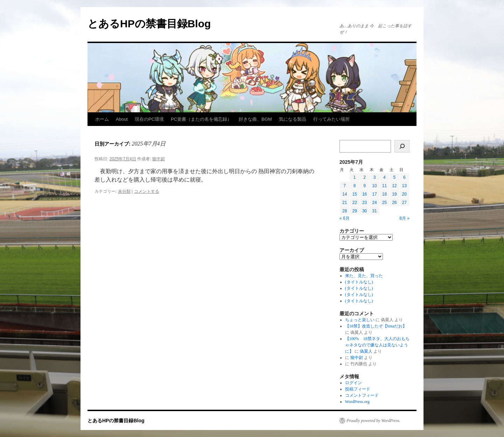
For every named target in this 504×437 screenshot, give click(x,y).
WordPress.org (357, 402)
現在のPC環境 (149, 119)
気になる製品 (293, 119)
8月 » (404, 218)
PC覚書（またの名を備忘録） (201, 119)
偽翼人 (366, 351)
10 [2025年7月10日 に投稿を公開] (374, 186)
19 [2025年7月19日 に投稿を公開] (394, 194)
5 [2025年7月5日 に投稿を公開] (394, 177)
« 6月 (345, 218)
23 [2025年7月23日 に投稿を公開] (365, 203)
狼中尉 (159, 159)
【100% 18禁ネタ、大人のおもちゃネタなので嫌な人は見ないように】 (377, 345)
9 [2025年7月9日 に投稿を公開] (365, 186)
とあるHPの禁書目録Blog (149, 24)
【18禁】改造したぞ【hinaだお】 (376, 326)
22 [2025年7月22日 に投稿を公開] (354, 203)
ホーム (102, 119)
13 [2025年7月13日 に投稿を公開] (404, 186)
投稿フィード (358, 389)
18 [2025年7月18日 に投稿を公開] (384, 194)
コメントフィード (362, 395)
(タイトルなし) (359, 282)
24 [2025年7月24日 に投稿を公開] (374, 203)
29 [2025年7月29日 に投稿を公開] (354, 211)
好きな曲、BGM (255, 119)
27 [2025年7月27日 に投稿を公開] (404, 203)
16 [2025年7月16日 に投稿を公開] (365, 194)
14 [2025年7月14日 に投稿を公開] (345, 194)
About (122, 119)
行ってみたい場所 (331, 119)
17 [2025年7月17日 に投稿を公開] (374, 194)
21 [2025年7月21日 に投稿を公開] (345, 203)
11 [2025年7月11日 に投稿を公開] (384, 186)
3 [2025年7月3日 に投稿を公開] (375, 177)
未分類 (124, 191)
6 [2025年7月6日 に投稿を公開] (404, 177)
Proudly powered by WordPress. (373, 421)
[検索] (402, 146)
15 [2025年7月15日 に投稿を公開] (354, 194)
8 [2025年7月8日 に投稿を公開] (355, 186)
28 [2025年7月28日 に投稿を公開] (345, 211)
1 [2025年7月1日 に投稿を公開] (355, 177)
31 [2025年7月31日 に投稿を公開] (374, 211)
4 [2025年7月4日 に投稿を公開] (384, 177)
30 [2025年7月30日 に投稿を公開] (365, 211)
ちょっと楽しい (360, 320)
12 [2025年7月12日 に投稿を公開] (394, 186)
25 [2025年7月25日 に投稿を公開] (384, 203)
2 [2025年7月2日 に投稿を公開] (365, 177)
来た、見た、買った (364, 276)
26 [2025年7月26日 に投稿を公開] (394, 203)
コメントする (147, 191)
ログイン (353, 383)
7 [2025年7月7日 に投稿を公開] (345, 186)
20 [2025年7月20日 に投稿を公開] (404, 194)
